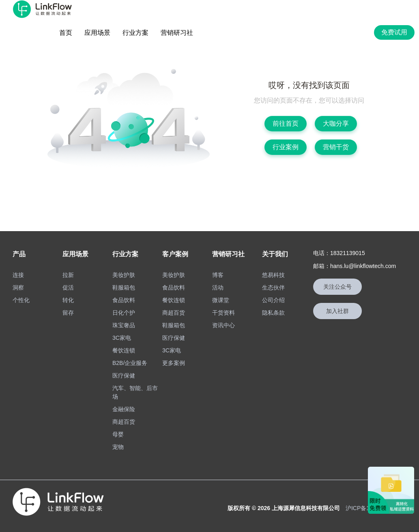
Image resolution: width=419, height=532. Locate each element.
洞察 (18, 287)
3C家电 (122, 338)
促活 (68, 287)
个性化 (21, 300)
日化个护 (124, 313)
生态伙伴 (273, 287)
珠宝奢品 (124, 325)
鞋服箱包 (124, 287)
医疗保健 (124, 375)
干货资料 (223, 313)
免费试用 (394, 32)
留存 (68, 313)
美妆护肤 (124, 275)
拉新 (68, 275)
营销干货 (336, 147)
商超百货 (124, 422)
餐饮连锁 (124, 350)
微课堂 (221, 300)
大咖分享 (336, 123)
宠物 (118, 447)
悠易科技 (273, 275)
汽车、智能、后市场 (135, 392)
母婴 (118, 434)
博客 (218, 275)
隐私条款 (273, 313)
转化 (68, 300)
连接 (18, 275)
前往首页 (286, 123)
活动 (218, 287)
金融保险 (124, 409)
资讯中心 (223, 325)
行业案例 (286, 147)
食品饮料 (124, 300)
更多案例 (174, 363)
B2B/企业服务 (130, 363)
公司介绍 (273, 300)
